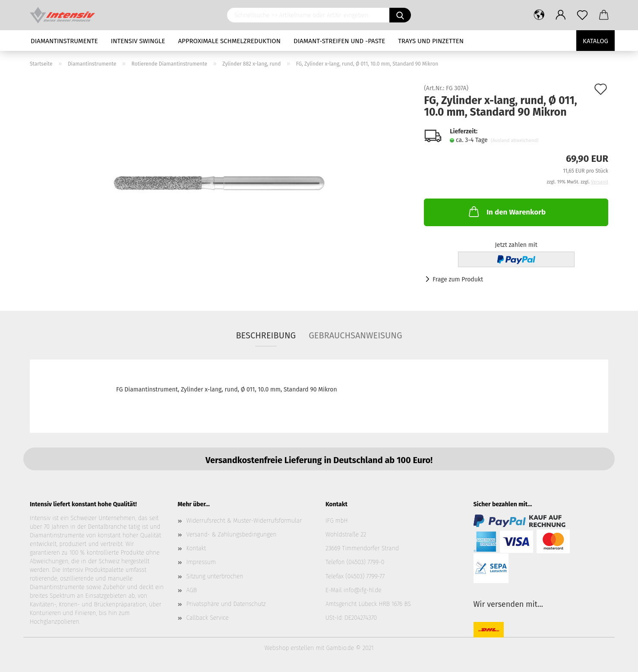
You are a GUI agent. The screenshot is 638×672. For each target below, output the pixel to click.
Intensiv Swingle (138, 41)
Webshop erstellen (289, 648)
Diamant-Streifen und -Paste (339, 41)
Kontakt (196, 548)
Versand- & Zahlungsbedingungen (232, 535)
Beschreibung (266, 335)
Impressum (201, 562)
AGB (192, 590)
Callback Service (208, 618)
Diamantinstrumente (64, 41)
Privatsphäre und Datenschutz (226, 604)
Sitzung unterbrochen (215, 576)
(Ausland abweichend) (515, 140)
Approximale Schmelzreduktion (230, 41)
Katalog (595, 41)
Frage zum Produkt (458, 279)
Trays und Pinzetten (431, 41)
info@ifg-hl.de (363, 590)
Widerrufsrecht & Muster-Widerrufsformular (244, 521)
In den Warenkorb (506, 211)
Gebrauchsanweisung (355, 335)
